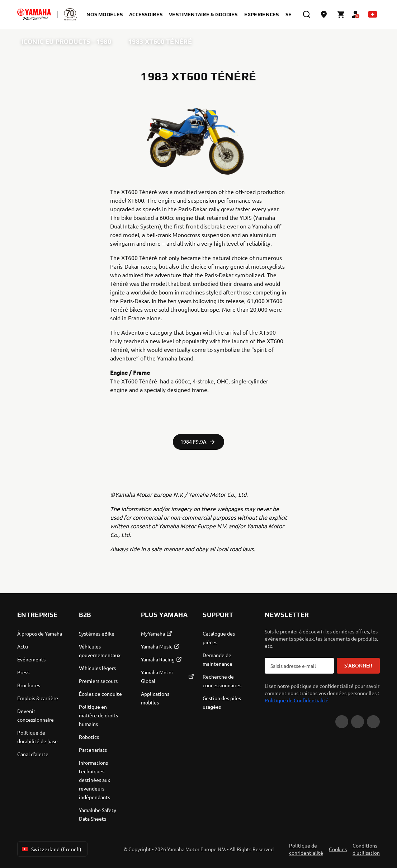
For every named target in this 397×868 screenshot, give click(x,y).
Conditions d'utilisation (366, 849)
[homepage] (34, 14)
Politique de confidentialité (306, 849)
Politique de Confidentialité (297, 700)
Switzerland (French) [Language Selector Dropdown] (51, 849)
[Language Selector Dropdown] (373, 14)
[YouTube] (342, 722)
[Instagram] (373, 722)
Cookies (338, 849)
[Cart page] (341, 14)
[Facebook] (358, 722)
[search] (307, 14)
